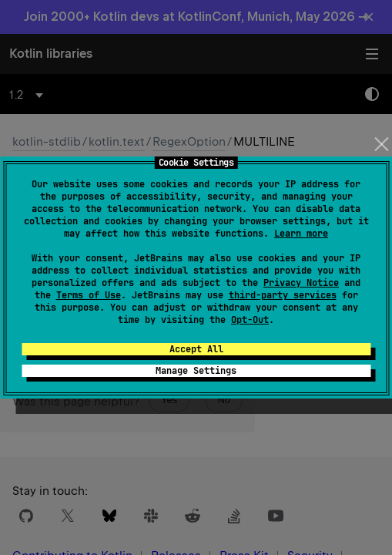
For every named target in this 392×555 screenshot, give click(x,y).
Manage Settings (196, 371)
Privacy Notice (301, 283)
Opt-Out (250, 320)
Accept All (196, 349)
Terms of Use (89, 295)
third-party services (283, 295)
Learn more (301, 234)
